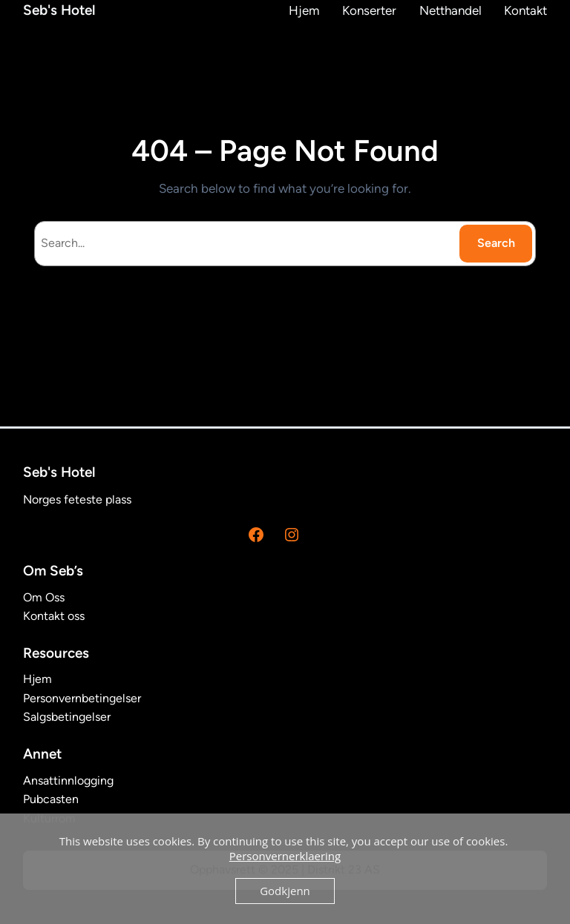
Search (496, 243)
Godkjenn (285, 891)
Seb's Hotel (59, 10)
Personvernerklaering (285, 856)
